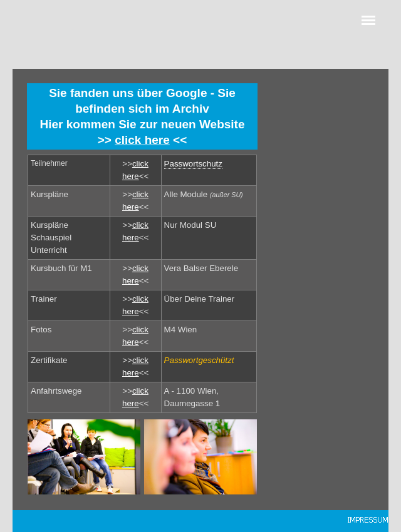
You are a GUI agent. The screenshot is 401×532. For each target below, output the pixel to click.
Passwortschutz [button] (193, 164)
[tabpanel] (142, 116)
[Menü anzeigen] (368, 20)
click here (142, 140)
